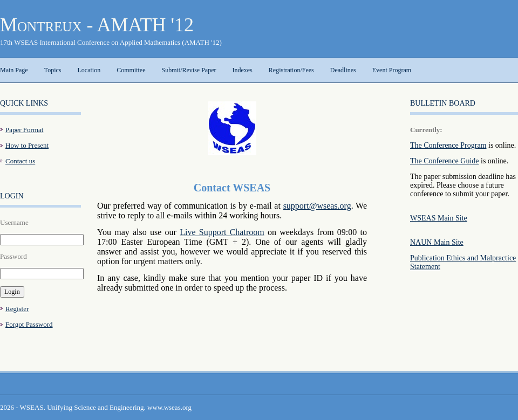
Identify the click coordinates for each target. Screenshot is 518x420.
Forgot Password (29, 324)
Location (89, 70)
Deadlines (343, 70)
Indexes (242, 70)
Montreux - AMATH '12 (97, 25)
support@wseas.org (317, 206)
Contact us (20, 161)
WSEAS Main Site (439, 218)
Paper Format (24, 130)
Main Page (14, 70)
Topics (53, 70)
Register (17, 309)
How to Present (27, 145)
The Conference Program (448, 145)
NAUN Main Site (437, 242)
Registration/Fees (291, 70)
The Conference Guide (445, 161)
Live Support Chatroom (222, 232)
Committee (131, 70)
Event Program (392, 70)
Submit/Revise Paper (189, 70)
